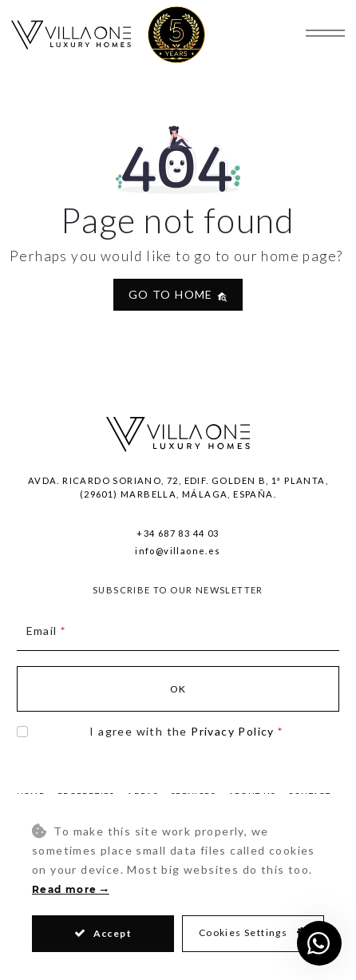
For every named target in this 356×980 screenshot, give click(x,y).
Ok (178, 689)
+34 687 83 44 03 (178, 533)
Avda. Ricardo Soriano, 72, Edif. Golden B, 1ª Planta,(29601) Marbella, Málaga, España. (178, 487)
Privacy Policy (233, 731)
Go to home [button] (178, 294)
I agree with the (186, 731)
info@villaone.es (178, 551)
